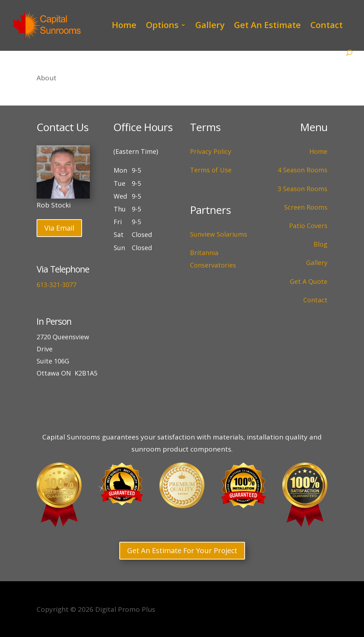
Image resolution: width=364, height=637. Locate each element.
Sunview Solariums (219, 234)
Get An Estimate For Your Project (182, 550)
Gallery (210, 26)
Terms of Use (211, 170)
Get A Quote (309, 281)
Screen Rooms (306, 207)
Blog (320, 244)
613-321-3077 (56, 285)
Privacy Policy (211, 151)
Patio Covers (308, 226)
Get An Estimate (267, 26)
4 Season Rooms (303, 170)
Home (124, 26)
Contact (327, 26)
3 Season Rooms (303, 189)
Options (162, 26)
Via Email (59, 228)
